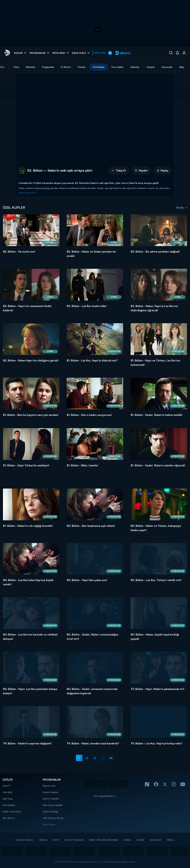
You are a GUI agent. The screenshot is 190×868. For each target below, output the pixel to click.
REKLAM (43, 840)
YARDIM (127, 840)
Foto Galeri (129, 67)
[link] (7, 53)
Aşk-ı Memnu (9, 818)
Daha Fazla (48, 824)
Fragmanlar (60, 67)
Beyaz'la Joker (49, 786)
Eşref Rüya (8, 799)
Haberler (147, 67)
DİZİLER (8, 780)
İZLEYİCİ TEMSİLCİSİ (74, 840)
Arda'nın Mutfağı (51, 812)
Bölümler (42, 67)
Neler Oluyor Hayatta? (53, 805)
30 (111, 758)
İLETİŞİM (140, 840)
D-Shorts (78, 67)
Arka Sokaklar (9, 805)
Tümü (28, 67)
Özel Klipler (110, 67)
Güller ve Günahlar (12, 812)
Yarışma (162, 67)
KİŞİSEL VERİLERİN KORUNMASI (104, 840)
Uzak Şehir (8, 792)
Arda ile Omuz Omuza (53, 818)
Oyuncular (179, 67)
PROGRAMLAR (52, 780)
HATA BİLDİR (155, 840)
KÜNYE (56, 840)
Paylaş (163, 170)
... (103, 758)
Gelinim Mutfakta (51, 799)
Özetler (93, 67)
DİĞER (170, 840)
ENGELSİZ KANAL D (25, 840)
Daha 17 (6, 786)
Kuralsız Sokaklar (51, 792)
